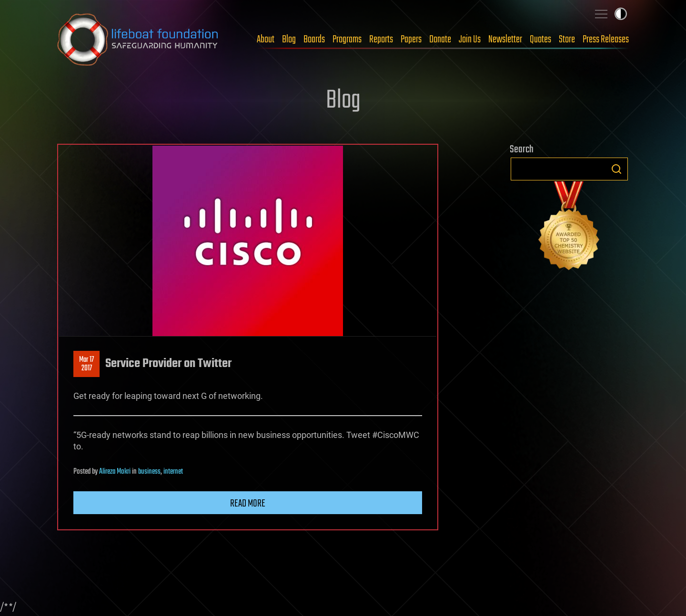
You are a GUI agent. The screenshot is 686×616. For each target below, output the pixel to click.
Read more (248, 504)
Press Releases (606, 40)
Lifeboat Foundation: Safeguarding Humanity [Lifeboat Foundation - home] (138, 40)
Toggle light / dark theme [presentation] (621, 14)
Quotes (540, 40)
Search (616, 169)
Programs (347, 40)
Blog (289, 40)
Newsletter (505, 40)
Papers (411, 40)
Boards (314, 40)
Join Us (470, 40)
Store (567, 40)
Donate (440, 40)
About (266, 40)
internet (173, 472)
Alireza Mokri (115, 472)
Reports (381, 40)
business (149, 472)
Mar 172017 (86, 364)
